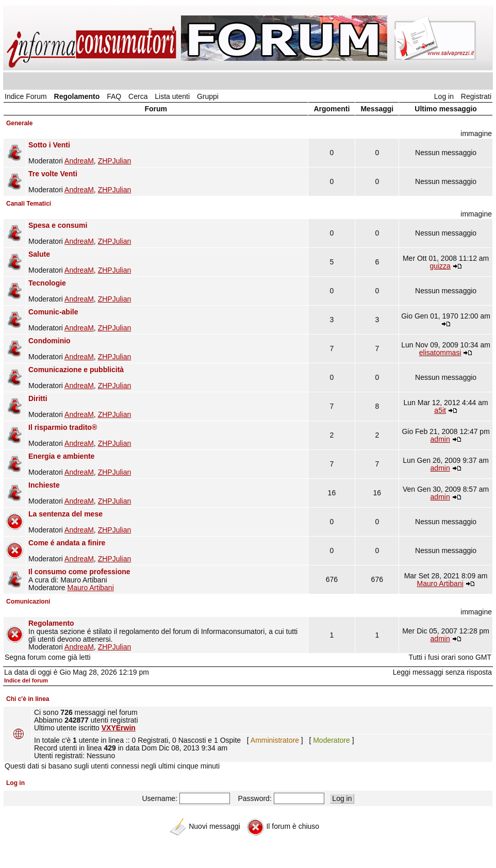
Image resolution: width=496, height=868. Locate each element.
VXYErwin (119, 728)
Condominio (49, 341)
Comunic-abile (53, 312)
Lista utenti (172, 96)
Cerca (138, 96)
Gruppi (208, 96)
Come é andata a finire (67, 543)
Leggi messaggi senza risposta (442, 672)
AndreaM (79, 161)
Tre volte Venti (53, 174)
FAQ (114, 96)
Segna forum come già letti (48, 657)
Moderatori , (167, 153)
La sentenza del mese (65, 514)
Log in (444, 96)
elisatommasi (440, 353)
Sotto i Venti (49, 145)
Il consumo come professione (79, 572)
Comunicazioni (28, 602)
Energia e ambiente (61, 456)
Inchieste (44, 485)
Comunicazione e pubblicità (76, 370)
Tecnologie (47, 283)
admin (440, 439)
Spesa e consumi (58, 225)
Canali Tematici (29, 204)
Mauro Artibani (90, 588)
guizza (440, 266)
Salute (39, 254)
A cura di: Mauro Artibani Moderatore (167, 580)
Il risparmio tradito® (63, 427)
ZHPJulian (115, 161)
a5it (440, 410)
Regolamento (77, 96)
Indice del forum (26, 680)
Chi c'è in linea (28, 699)
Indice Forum (26, 96)
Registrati (476, 96)
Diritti (38, 398)
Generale (19, 123)
